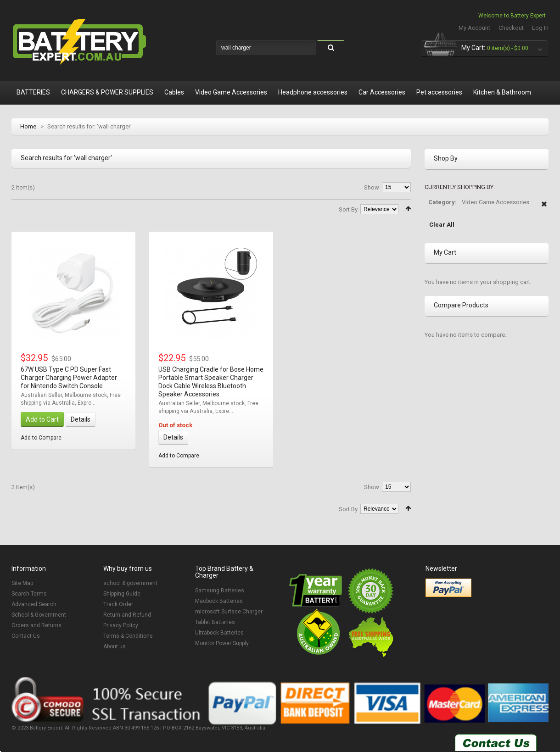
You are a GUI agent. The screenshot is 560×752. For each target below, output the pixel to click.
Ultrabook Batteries (219, 633)
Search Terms (29, 594)
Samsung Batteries (220, 590)
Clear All (442, 225)
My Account (474, 28)
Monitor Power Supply (222, 643)
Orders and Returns (36, 625)
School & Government (39, 615)
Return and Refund (127, 615)
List (28, 208)
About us (115, 646)
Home (28, 126)
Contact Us (26, 636)
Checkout (511, 28)
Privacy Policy (121, 625)
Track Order (118, 604)
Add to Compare (41, 438)
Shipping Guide (122, 594)
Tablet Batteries (215, 622)
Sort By (348, 209)
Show (372, 187)
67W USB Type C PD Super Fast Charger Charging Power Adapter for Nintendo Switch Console (69, 378)
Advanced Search (34, 604)
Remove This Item (544, 209)
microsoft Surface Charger (229, 612)
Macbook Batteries (219, 601)
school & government (130, 583)
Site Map (22, 583)
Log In (540, 28)
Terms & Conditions (128, 636)
